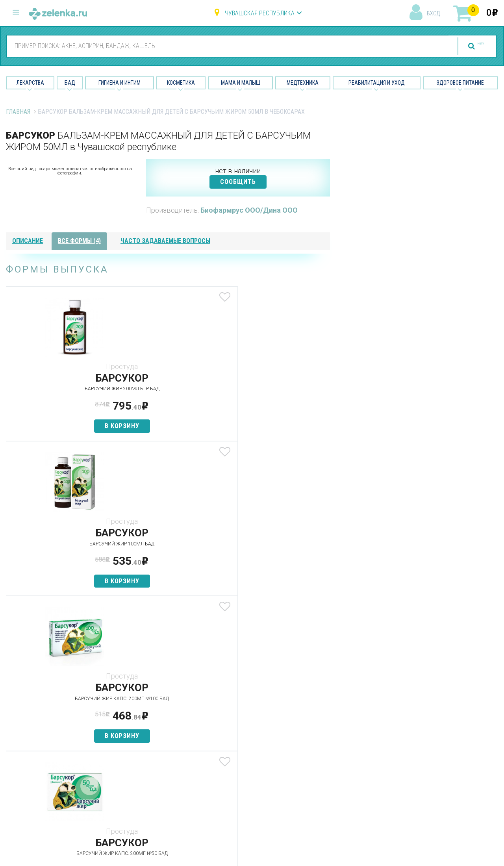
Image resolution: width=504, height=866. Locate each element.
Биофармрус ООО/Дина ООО (249, 210)
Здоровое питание (460, 83)
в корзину (59, 426)
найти (465, 46)
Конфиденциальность (332, 791)
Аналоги (144, 749)
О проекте (315, 708)
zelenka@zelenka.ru (33, 753)
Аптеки (142, 708)
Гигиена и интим (238, 735)
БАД (70, 83)
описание (28, 241)
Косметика (181, 83)
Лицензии (314, 735)
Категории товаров (160, 722)
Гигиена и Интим (120, 83)
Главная (18, 112)
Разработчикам (323, 763)
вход (433, 13)
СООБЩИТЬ (238, 182)
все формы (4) (79, 241)
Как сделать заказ (159, 763)
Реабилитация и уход (377, 83)
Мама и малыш (241, 83)
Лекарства (30, 83)
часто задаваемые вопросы (165, 241)
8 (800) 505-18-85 (53, 706)
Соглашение (318, 777)
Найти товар (150, 735)
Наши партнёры (322, 722)
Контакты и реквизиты (332, 749)
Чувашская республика (260, 13)
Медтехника (303, 83)
